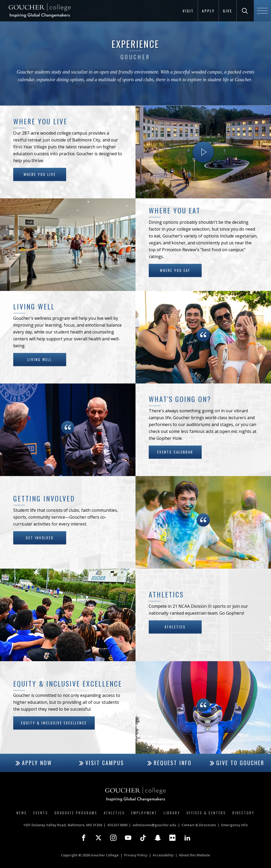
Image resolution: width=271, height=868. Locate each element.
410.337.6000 (117, 825)
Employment (144, 813)
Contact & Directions (199, 825)
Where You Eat (175, 270)
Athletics (175, 627)
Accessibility (163, 855)
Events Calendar (175, 452)
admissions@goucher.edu (154, 825)
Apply (208, 11)
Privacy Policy (136, 855)
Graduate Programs (76, 813)
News (22, 813)
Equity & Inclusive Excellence (54, 723)
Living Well (40, 359)
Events (41, 813)
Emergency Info (234, 825)
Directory (243, 813)
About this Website (195, 855)
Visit (188, 11)
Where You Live (40, 174)
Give (228, 11)
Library (172, 813)
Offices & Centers (206, 813)
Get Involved (40, 537)
